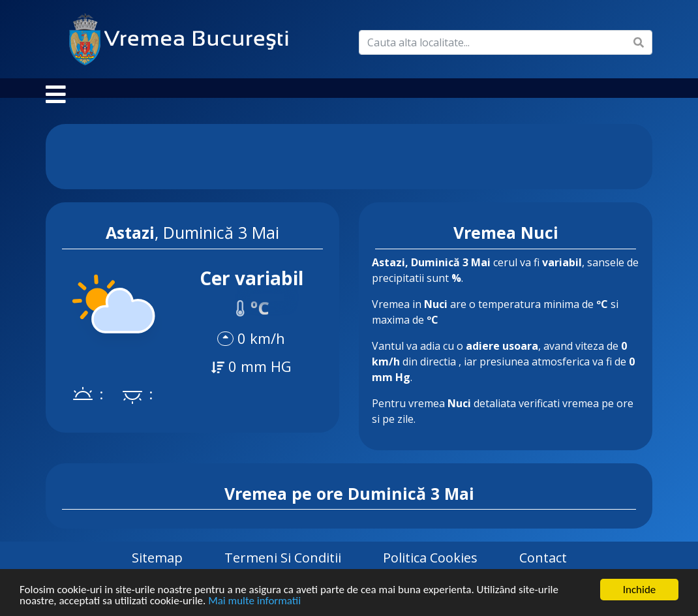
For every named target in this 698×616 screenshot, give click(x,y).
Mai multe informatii (254, 601)
